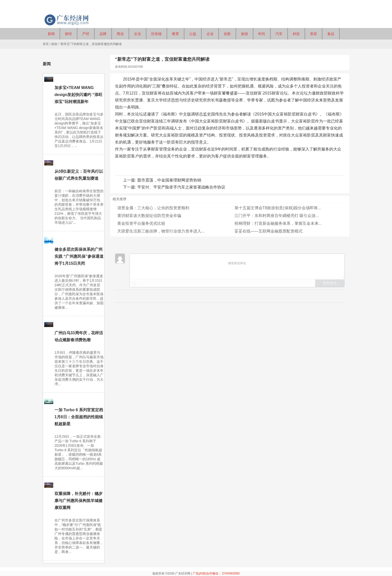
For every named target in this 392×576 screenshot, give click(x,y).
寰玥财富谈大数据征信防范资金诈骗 (149, 216)
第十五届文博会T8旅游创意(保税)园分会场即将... (278, 208)
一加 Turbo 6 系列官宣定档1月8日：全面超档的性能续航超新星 (79, 417)
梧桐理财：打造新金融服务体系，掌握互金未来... (278, 223)
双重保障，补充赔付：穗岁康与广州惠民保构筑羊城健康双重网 (78, 501)
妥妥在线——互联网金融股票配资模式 (268, 231)
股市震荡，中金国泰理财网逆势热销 (169, 180)
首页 (46, 44)
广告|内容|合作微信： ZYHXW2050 (216, 573)
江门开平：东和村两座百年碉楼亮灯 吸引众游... (277, 216)
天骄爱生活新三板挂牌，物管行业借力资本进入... (161, 231)
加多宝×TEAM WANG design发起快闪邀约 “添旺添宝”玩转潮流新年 (78, 95)
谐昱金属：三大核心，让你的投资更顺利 (153, 208)
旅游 (54, 44)
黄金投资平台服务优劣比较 (141, 223)
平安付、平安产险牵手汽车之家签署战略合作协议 (181, 187)
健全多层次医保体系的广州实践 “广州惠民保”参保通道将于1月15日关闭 (79, 256)
